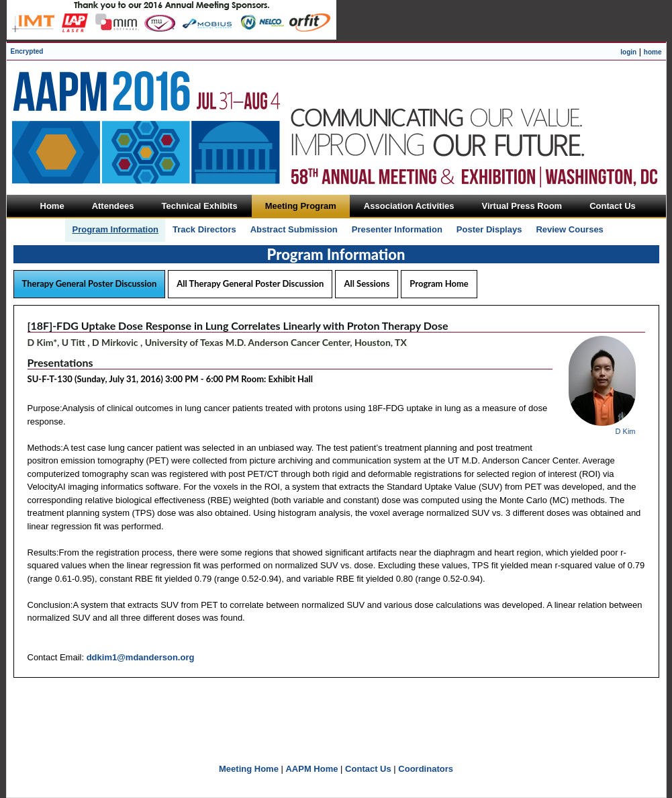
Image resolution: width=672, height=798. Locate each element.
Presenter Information (397, 229)
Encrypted (27, 51)
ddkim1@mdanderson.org (141, 657)
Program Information (115, 229)
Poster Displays (489, 229)
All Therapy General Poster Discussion (250, 283)
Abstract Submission (294, 229)
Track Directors (204, 229)
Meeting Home (249, 769)
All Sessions (367, 283)
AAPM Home (311, 769)
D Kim (626, 431)
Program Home (439, 283)
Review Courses (569, 229)
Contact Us (368, 769)
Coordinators (426, 769)
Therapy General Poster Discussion (90, 283)
